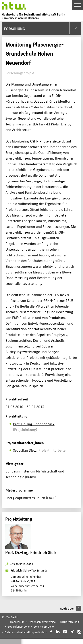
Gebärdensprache (19, 626)
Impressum (17, 622)
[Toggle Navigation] (77, 5)
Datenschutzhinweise (42, 622)
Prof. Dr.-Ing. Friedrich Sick (34, 424)
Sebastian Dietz (25, 450)
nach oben (71, 608)
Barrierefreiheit (70, 622)
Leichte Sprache (44, 626)
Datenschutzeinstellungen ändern (26, 632)
